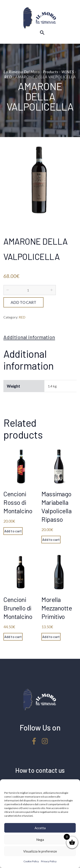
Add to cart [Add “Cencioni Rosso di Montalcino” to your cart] (13, 531)
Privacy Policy (49, 861)
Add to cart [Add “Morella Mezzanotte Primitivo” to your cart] (51, 637)
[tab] (29, 337)
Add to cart (23, 302)
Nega (40, 840)
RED (22, 317)
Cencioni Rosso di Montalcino (18, 502)
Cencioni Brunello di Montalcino (18, 608)
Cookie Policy (31, 861)
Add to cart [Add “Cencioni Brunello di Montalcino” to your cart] (13, 637)
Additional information (29, 337)
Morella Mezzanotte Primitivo (57, 608)
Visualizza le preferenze (40, 851)
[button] (74, 785)
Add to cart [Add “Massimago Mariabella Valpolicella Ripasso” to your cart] (51, 539)
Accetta (40, 828)
